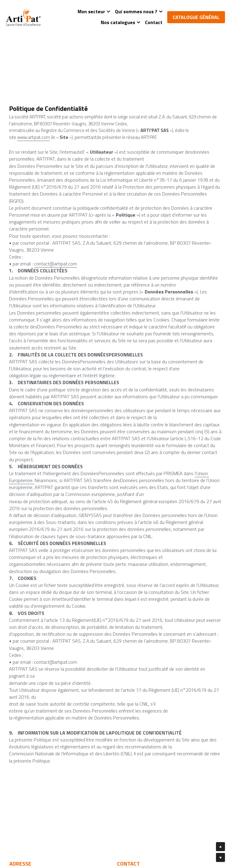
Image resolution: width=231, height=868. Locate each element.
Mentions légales (136, 864)
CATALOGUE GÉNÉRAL (196, 17)
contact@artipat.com (55, 264)
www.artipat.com (34, 137)
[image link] (23, 16)
